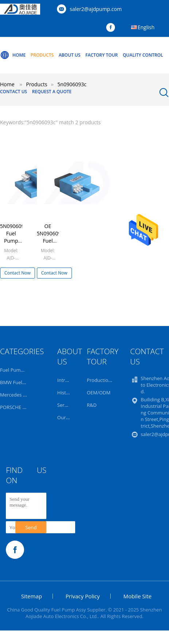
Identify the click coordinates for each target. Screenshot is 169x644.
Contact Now (18, 273)
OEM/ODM (99, 393)
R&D (92, 405)
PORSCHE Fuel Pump (23, 407)
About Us (70, 55)
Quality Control (143, 55)
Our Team (68, 417)
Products (42, 55)
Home (13, 55)
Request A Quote (52, 92)
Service (65, 405)
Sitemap (32, 596)
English (146, 27)
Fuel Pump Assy (17, 370)
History (65, 393)
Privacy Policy (83, 596)
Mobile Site (137, 596)
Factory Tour (102, 55)
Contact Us (14, 92)
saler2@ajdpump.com (96, 9)
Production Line (104, 380)
